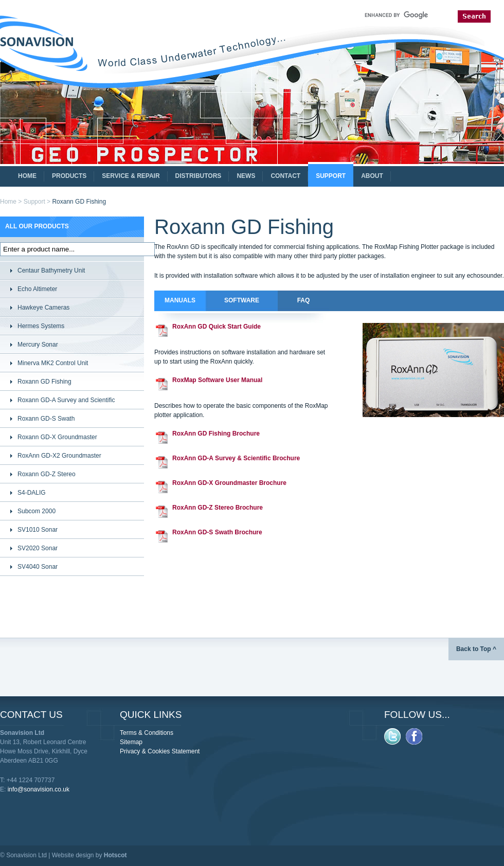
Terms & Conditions (147, 733)
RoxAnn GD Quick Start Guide (217, 327)
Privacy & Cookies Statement (160, 751)
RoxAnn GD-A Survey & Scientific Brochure (236, 458)
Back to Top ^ (476, 649)
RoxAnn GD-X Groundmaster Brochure (229, 483)
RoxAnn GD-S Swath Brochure (217, 532)
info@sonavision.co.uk (39, 789)
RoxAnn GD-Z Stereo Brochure (218, 508)
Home (8, 202)
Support (34, 202)
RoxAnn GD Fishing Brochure (216, 434)
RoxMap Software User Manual (217, 380)
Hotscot (115, 855)
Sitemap (131, 742)
